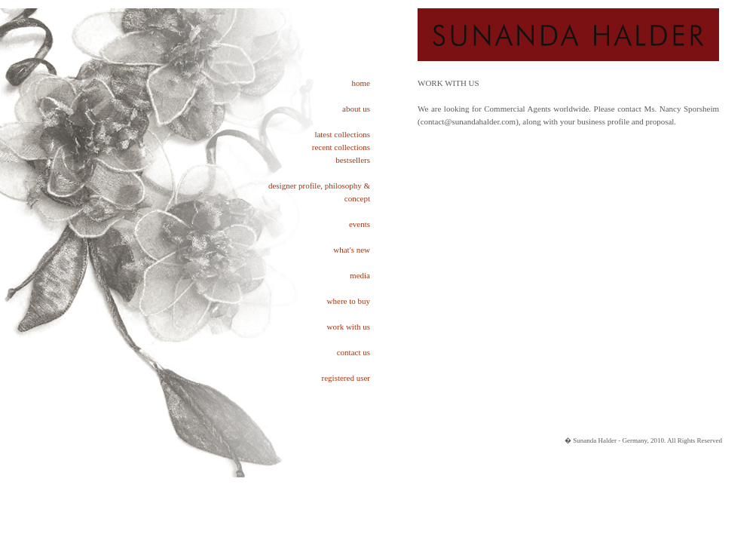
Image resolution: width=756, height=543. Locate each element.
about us (356, 109)
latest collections (342, 134)
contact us (354, 352)
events (360, 224)
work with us (349, 327)
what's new (352, 250)
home (361, 83)
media (360, 275)
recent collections (341, 147)
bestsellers (353, 160)
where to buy (349, 301)
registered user (346, 378)
